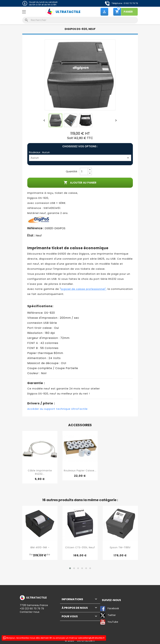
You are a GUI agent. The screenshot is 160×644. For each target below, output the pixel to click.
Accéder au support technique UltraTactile (57, 409)
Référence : (36, 228)
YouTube (109, 622)
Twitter (108, 615)
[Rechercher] (80, 20)
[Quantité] (84, 172)
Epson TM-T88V (120, 547)
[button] (70, 568)
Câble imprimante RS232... (40, 472)
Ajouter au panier (80, 183)
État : (31, 236)
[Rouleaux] (80, 158)
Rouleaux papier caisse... (80, 471)
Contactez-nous (30, 612)
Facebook (110, 609)
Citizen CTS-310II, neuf (80, 547)
